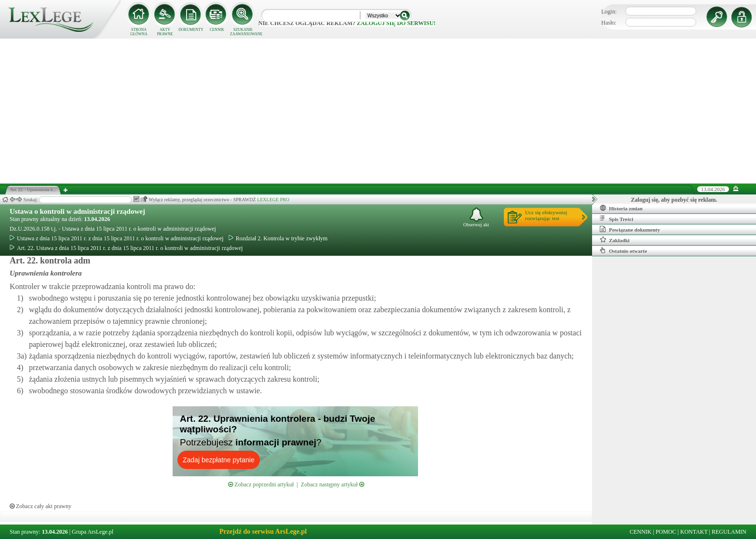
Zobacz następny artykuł (332, 484)
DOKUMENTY (191, 30)
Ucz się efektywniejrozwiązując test (546, 215)
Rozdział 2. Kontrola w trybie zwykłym (278, 238)
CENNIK (217, 30)
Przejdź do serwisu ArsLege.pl (263, 532)
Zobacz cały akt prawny (40, 506)
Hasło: (609, 23)
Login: (609, 12)
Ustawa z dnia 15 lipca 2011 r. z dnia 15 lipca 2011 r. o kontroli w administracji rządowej (117, 238)
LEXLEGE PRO (273, 200)
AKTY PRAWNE (165, 32)
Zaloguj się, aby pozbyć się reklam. (674, 200)
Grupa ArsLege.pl (93, 532)
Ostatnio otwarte (623, 250)
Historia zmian (621, 208)
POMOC (666, 532)
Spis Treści (616, 219)
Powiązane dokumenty (630, 229)
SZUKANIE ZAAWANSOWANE (243, 32)
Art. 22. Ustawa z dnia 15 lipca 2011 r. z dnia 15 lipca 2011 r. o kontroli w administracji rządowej (126, 248)
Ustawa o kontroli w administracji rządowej (77, 211)
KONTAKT (694, 532)
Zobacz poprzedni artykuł (261, 484)
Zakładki (615, 240)
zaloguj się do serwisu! (396, 23)
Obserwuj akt (476, 217)
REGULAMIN (729, 532)
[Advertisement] (378, 111)
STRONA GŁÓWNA (139, 32)
